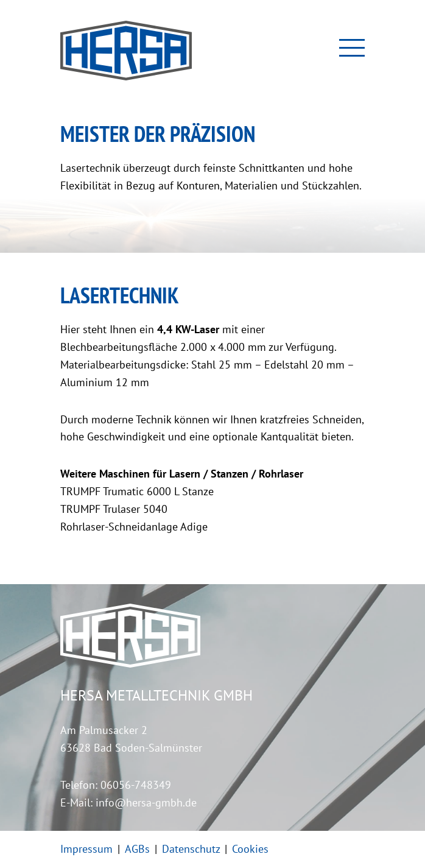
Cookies (250, 849)
